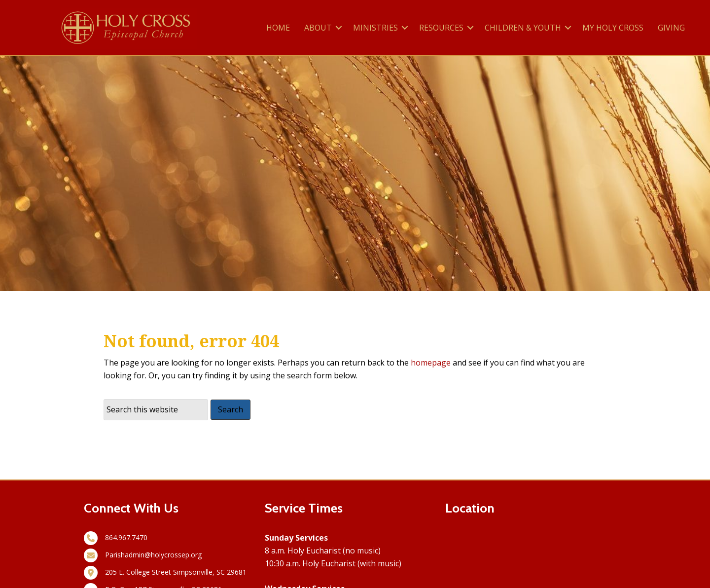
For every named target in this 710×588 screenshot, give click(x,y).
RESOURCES (441, 28)
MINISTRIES (375, 28)
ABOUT (318, 28)
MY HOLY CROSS (613, 28)
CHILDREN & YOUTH (523, 28)
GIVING (671, 28)
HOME (278, 28)
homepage (431, 363)
